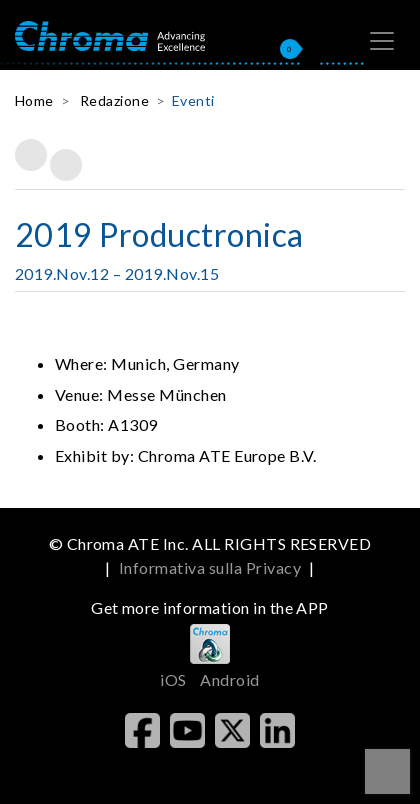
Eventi (193, 100)
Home (34, 100)
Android (229, 679)
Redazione (114, 100)
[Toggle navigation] (382, 41)
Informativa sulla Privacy (210, 567)
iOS (173, 679)
